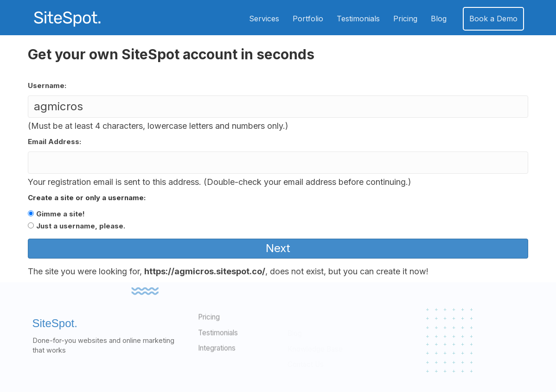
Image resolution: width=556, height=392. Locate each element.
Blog (439, 19)
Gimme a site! (61, 214)
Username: (47, 85)
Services (264, 19)
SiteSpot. (55, 335)
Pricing (405, 19)
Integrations (217, 363)
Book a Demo (493, 19)
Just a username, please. (81, 226)
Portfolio (308, 19)
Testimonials (358, 19)
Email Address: (54, 142)
